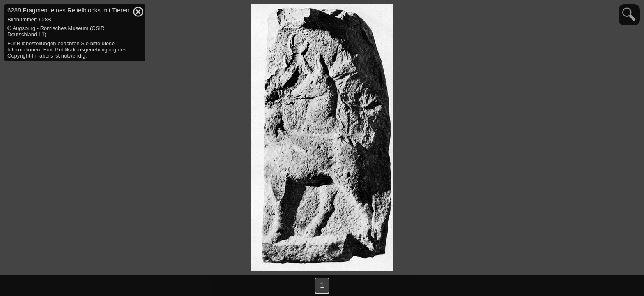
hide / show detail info (138, 12)
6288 (68, 10)
